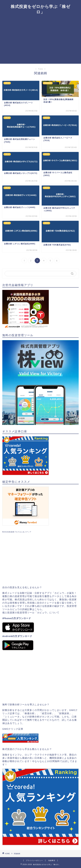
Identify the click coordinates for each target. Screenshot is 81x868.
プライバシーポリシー (34, 860)
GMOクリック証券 (13, 729)
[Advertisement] (40, 40)
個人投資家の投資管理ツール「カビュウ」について (31, 613)
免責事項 (52, 860)
